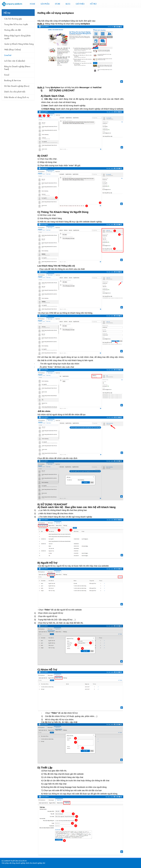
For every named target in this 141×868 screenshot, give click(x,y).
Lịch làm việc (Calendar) (15, 61)
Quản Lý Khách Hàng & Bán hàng (19, 44)
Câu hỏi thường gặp (13, 19)
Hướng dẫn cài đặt (12, 30)
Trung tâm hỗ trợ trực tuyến (16, 24)
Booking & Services (13, 80)
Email (7, 75)
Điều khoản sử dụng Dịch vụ (17, 97)
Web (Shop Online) (12, 50)
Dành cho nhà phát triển (15, 92)
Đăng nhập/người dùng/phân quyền (17, 37)
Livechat (8, 55)
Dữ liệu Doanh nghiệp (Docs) (17, 86)
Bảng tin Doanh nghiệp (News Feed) (17, 68)
